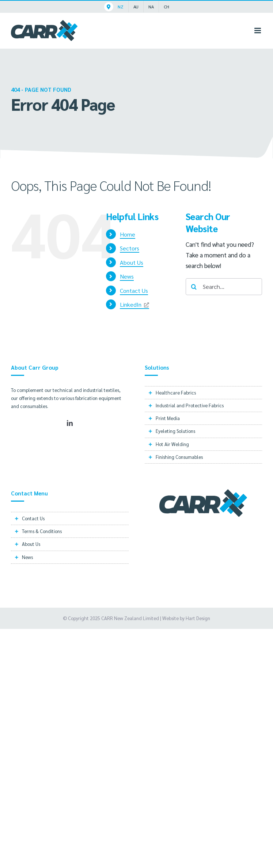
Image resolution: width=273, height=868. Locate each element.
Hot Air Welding (172, 444)
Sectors (130, 248)
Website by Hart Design (186, 618)
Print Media (168, 418)
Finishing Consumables (179, 457)
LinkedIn (131, 304)
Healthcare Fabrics (176, 393)
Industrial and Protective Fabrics (190, 405)
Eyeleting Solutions (175, 431)
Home (128, 234)
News (127, 276)
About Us (132, 262)
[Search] (194, 287)
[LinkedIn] (70, 423)
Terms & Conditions (42, 531)
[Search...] (224, 287)
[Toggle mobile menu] (258, 31)
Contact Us (134, 290)
